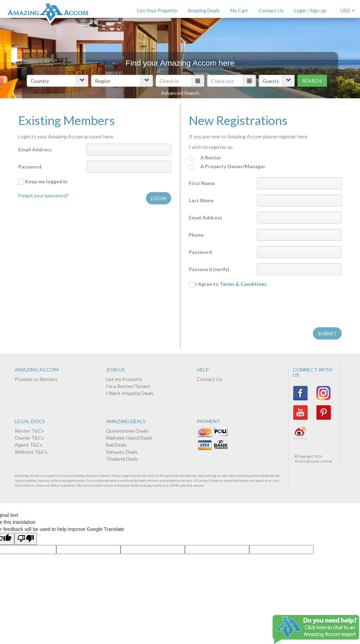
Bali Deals (116, 445)
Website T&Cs (31, 452)
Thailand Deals (122, 459)
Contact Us (271, 10)
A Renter (205, 158)
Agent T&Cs (29, 445)
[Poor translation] (26, 539)
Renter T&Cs (29, 431)
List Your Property (157, 10)
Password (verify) (209, 269)
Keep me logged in (43, 182)
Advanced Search (180, 93)
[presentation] (242, 308)
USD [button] (348, 10)
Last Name (201, 200)
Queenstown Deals (127, 431)
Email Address (35, 149)
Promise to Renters (36, 379)
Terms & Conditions (243, 284)
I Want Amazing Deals (130, 393)
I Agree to (228, 284)
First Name (202, 183)
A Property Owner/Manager (227, 167)
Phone (196, 235)
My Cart (239, 10)
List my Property (124, 379)
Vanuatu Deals (122, 452)
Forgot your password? (43, 195)
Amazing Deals (204, 10)
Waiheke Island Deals (129, 438)
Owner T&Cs (29, 438)
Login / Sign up (310, 10)
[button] (57, 81)
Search (312, 81)
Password (30, 167)
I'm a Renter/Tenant (128, 386)
